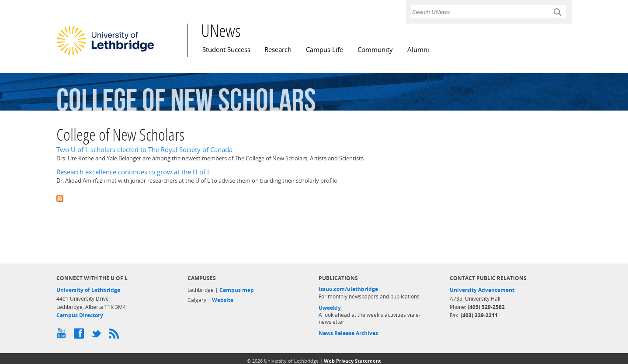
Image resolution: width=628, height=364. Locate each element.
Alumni (418, 50)
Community (375, 50)
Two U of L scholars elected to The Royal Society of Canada (144, 150)
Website (223, 300)
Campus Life (324, 50)
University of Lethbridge (88, 290)
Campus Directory (80, 315)
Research (278, 50)
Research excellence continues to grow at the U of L (134, 172)
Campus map (237, 290)
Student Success (226, 50)
